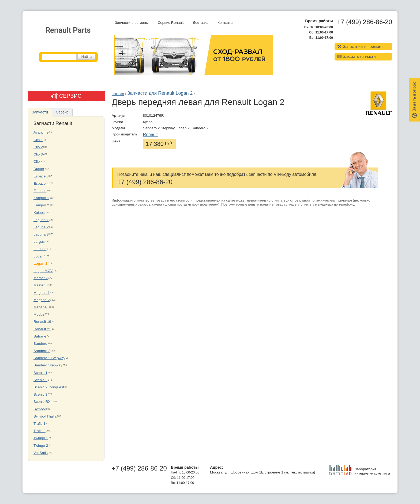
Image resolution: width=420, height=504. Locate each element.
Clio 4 (38, 162)
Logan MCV (43, 271)
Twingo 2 (41, 446)
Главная (118, 94)
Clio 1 (38, 140)
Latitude (40, 249)
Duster (39, 169)
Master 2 (41, 278)
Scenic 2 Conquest (49, 387)
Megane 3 (42, 307)
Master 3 (41, 285)
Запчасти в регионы (132, 23)
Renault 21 (42, 329)
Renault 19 (42, 322)
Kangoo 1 (41, 198)
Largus (39, 242)
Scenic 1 (40, 373)
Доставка (201, 23)
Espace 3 (41, 176)
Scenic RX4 (43, 402)
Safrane (40, 336)
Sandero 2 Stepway (49, 358)
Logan (39, 256)
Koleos (39, 213)
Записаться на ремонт (360, 46)
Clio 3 (38, 154)
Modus (39, 314)
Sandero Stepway (48, 365)
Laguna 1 (41, 220)
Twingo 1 (41, 438)
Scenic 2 (40, 380)
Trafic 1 (40, 424)
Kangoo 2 (41, 205)
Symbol (40, 409)
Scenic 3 (40, 394)
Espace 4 (41, 183)
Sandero (40, 344)
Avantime (41, 132)
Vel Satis (41, 453)
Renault (150, 134)
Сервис (62, 112)
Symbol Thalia (45, 416)
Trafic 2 (40, 431)
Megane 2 (42, 300)
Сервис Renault (170, 23)
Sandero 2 (42, 351)
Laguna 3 (41, 234)
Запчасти (40, 112)
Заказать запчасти (357, 56)
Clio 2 (38, 147)
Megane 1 (42, 293)
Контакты (225, 23)
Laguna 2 (41, 227)
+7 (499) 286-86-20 (365, 22)
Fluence (40, 191)
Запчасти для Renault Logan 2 (160, 93)
